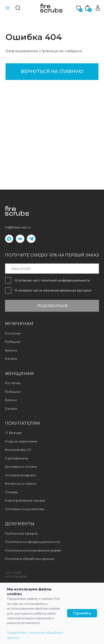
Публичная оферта (21, 534)
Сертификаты (17, 458)
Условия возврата (20, 475)
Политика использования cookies (33, 550)
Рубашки (13, 392)
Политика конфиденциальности (33, 542)
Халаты (11, 409)
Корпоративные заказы (25, 500)
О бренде (13, 433)
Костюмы (13, 383)
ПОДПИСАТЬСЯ (52, 306)
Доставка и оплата (21, 467)
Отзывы (12, 492)
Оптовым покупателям (25, 509)
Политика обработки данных (30, 559)
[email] (52, 268)
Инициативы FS (18, 450)
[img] (18, 8)
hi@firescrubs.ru (18, 227)
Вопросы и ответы (21, 484)
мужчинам (19, 324)
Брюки (11, 400)
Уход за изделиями (21, 441)
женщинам (20, 374)
